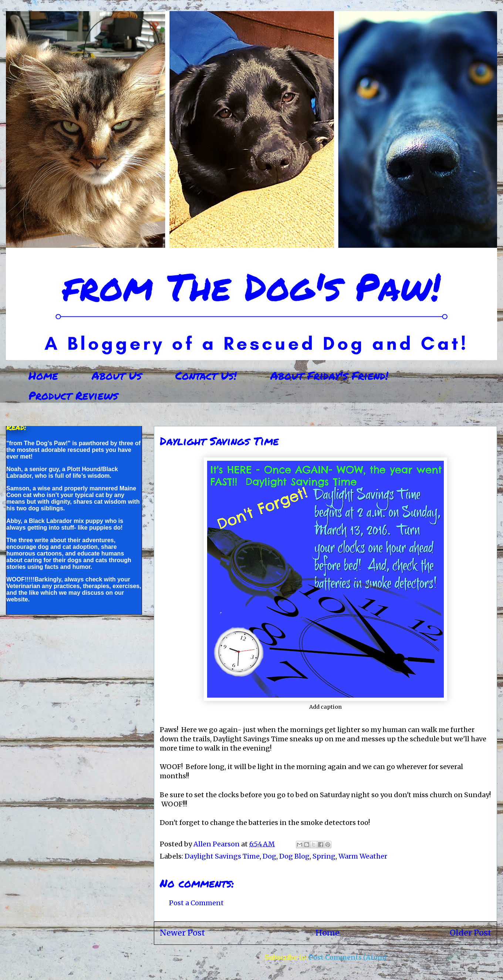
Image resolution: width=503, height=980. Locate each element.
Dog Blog (294, 856)
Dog (269, 856)
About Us (117, 375)
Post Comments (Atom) (348, 957)
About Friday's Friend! (329, 375)
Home (43, 375)
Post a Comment (196, 903)
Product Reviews (73, 395)
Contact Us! (206, 375)
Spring (324, 856)
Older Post (470, 933)
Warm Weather (363, 856)
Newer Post (182, 933)
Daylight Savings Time (222, 856)
